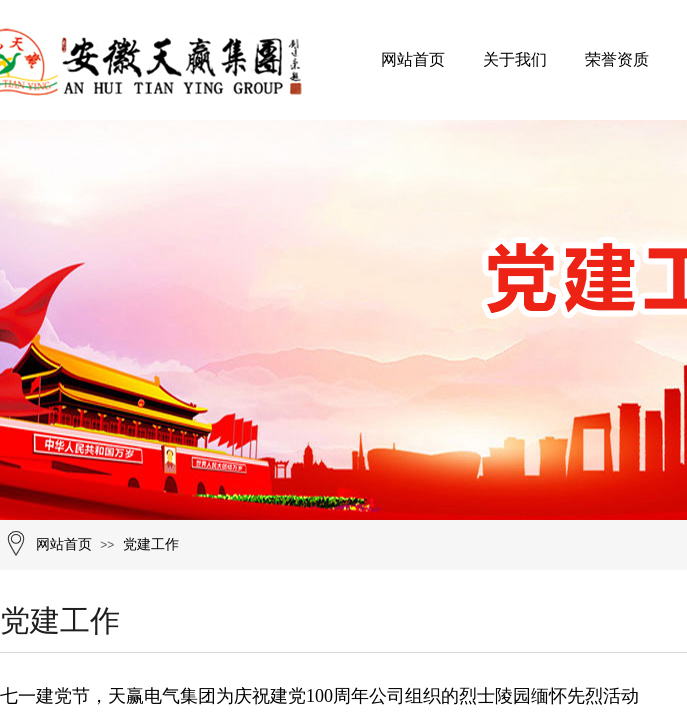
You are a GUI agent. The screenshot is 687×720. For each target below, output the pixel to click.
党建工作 (151, 544)
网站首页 (413, 59)
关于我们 (515, 59)
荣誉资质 (617, 59)
